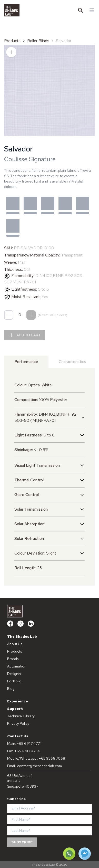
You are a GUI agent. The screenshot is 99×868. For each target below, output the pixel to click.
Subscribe (22, 842)
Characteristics (72, 362)
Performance (26, 362)
